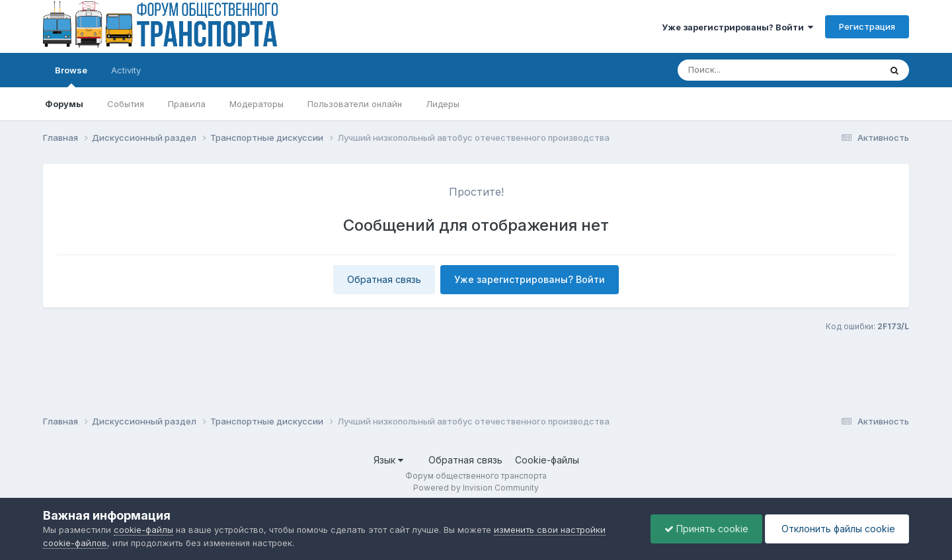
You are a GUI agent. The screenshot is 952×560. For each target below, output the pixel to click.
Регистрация (867, 26)
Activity (126, 70)
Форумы (64, 104)
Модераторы (257, 104)
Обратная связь (384, 279)
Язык (388, 460)
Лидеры (443, 104)
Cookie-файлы (547, 460)
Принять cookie (706, 529)
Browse (71, 76)
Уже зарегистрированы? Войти (737, 27)
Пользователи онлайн (355, 104)
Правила (187, 104)
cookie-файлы (143, 530)
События (126, 104)
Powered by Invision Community (476, 488)
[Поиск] (754, 70)
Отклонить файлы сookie (837, 529)
